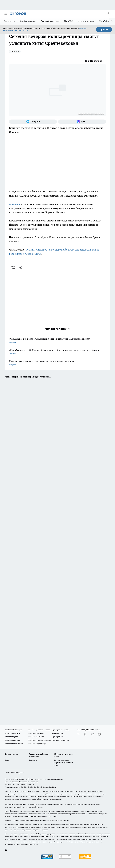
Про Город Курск (11, 737)
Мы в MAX (69, 21)
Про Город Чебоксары (13, 730)
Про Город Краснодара (37, 744)
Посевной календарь (50, 21)
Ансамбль (15, 204)
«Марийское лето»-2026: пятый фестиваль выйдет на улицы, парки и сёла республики (57, 352)
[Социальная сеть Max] (82, 122)
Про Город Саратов (12, 740)
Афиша (15, 51)
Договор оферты (11, 754)
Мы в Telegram (106, 21)
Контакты (33, 760)
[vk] (13, 268)
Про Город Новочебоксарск (39, 730)
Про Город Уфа (58, 737)
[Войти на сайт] (108, 14)
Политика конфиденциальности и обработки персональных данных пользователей (37, 820)
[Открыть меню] (6, 14)
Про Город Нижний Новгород (40, 740)
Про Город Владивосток (14, 744)
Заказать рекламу (86, 21)
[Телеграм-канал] (33, 122)
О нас (7, 760)
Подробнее (52, 816)
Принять (104, 29)
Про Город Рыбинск (36, 737)
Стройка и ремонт (28, 21)
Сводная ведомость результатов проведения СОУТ (63, 763)
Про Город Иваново (36, 733)
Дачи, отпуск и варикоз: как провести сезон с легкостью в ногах (57, 363)
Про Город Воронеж (12, 733)
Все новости (10, 21)
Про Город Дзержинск (61, 740)
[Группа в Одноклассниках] (85, 734)
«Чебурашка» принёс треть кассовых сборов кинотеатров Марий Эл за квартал (57, 341)
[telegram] (22, 268)
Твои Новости (57, 733)
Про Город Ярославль (60, 730)
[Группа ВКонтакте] (78, 734)
